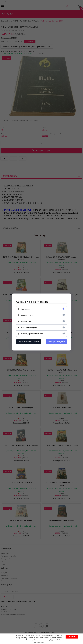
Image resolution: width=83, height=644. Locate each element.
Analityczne (26, 321)
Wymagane (26, 309)
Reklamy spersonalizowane (32, 334)
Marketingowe (27, 315)
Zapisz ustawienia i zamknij (29, 342)
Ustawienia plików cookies (32, 302)
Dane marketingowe (29, 327)
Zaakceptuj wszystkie (56, 342)
